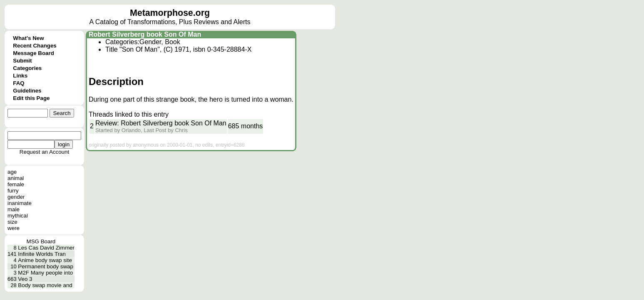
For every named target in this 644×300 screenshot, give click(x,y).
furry (13, 191)
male (14, 209)
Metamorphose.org (170, 13)
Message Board (34, 53)
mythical (18, 216)
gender (16, 197)
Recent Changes (35, 46)
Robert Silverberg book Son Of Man (145, 34)
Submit (22, 61)
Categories (27, 68)
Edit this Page (31, 98)
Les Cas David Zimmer (46, 248)
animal (16, 178)
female (16, 184)
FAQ (19, 83)
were (14, 228)
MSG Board (41, 241)
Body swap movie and (45, 285)
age (12, 172)
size (12, 222)
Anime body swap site (45, 260)
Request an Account (44, 152)
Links (20, 76)
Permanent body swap (46, 266)
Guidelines (27, 91)
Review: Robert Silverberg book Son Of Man (161, 123)
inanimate (20, 203)
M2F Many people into (45, 273)
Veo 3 (25, 279)
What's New (28, 38)
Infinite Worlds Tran (42, 254)
